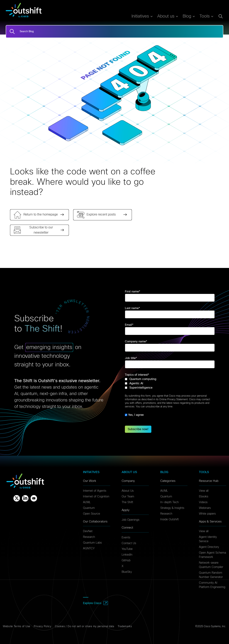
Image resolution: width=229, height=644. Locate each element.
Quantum (89, 508)
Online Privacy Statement (173, 400)
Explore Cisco (92, 603)
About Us (128, 491)
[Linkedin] (25, 498)
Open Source (92, 514)
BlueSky (127, 572)
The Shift (127, 502)
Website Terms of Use (17, 626)
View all (204, 491)
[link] (39, 215)
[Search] (12, 32)
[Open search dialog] (221, 16)
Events (126, 538)
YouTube (127, 549)
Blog (187, 16)
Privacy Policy (43, 626)
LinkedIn (127, 555)
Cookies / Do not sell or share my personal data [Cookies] (85, 626)
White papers (207, 514)
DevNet (88, 531)
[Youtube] (34, 498)
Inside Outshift (170, 519)
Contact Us (129, 543)
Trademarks (125, 626)
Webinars (205, 508)
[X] (17, 498)
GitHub (126, 560)
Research (89, 537)
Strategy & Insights (172, 508)
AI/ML (87, 502)
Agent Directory (209, 547)
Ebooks (204, 497)
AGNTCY (89, 548)
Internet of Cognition (96, 497)
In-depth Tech (170, 502)
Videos (203, 502)
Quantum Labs (92, 543)
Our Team (128, 497)
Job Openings (131, 520)
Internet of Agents (95, 491)
